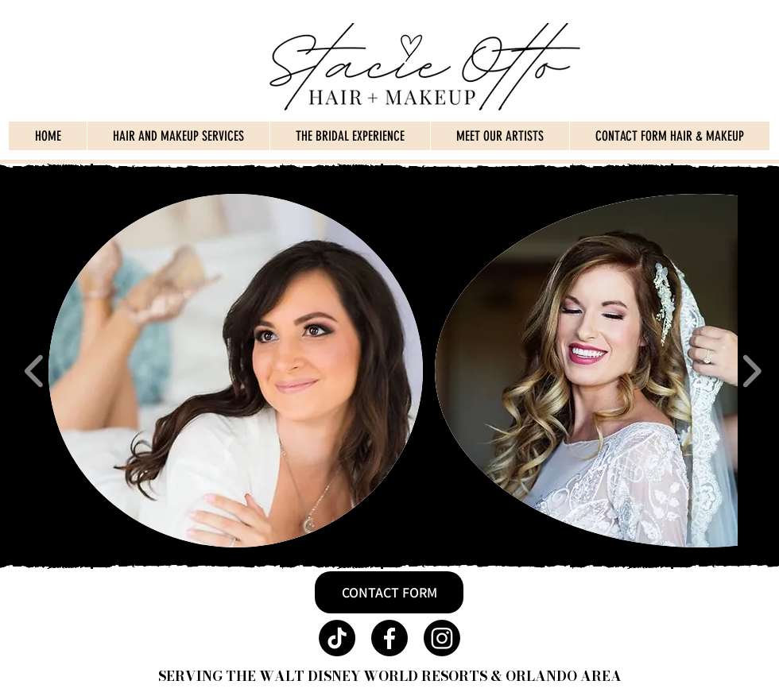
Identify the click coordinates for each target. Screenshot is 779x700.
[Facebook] (389, 638)
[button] (236, 371)
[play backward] (35, 371)
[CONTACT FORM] (389, 592)
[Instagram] (442, 638)
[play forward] (752, 371)
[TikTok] (337, 638)
